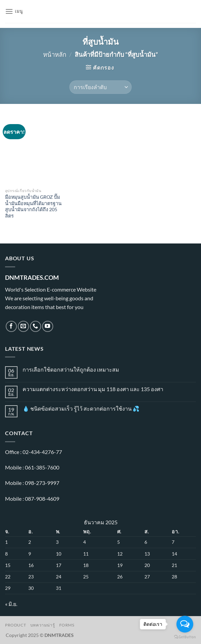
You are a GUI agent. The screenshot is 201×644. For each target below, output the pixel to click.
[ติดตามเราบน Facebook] (11, 326)
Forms (67, 625)
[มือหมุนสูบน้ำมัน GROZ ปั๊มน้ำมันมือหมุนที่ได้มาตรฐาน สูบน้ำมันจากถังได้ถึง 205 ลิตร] (35, 149)
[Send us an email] (23, 326)
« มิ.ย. (11, 604)
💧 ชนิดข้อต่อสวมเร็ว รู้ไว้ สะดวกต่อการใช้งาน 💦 (81, 408)
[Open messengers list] (185, 624)
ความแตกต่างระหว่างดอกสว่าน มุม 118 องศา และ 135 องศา (93, 389)
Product (15, 625)
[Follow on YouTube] (48, 326)
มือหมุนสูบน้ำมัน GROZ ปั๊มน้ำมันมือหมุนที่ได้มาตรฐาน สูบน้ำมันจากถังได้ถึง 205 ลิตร (33, 206)
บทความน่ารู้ (43, 625)
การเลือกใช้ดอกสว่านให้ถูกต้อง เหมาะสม (71, 369)
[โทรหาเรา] (36, 326)
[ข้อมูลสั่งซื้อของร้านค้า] (100, 87)
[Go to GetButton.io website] (185, 637)
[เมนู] (14, 11)
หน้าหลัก (55, 54)
